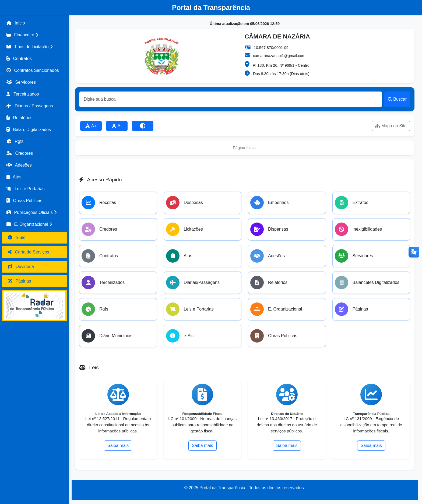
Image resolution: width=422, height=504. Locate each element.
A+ (91, 126)
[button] (34, 35)
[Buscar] (231, 99)
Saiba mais (118, 445)
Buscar (397, 99)
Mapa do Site (391, 126)
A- (117, 126)
